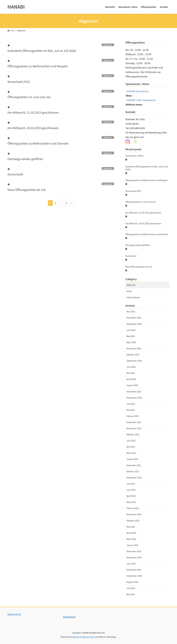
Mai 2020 (131, 527)
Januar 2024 (132, 385)
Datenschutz (14, 614)
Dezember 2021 (134, 465)
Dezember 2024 (134, 348)
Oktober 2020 (133, 521)
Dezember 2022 (134, 422)
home (129, 291)
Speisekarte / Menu (135, 156)
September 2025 (134, 324)
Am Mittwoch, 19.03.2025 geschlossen (33, 128)
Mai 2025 (131, 336)
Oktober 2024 (133, 355)
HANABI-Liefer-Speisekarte (141, 100)
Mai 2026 (131, 311)
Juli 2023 (131, 404)
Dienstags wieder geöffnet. (25, 159)
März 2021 (131, 502)
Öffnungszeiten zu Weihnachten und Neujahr (38, 66)
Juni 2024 (131, 367)
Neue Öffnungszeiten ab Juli (27, 190)
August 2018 (132, 582)
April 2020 (131, 533)
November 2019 (134, 557)
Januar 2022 (132, 459)
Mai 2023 (131, 410)
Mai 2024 (131, 373)
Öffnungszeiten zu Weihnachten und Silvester (38, 143)
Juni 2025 (131, 330)
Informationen (133, 297)
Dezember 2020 (134, 514)
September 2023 (134, 398)
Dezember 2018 (134, 570)
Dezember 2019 (134, 551)
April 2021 (131, 496)
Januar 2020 (132, 545)
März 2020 (131, 539)
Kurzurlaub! (15, 174)
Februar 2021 (133, 508)
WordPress (75, 637)
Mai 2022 (131, 447)
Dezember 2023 (134, 392)
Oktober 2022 (133, 434)
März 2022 (131, 453)
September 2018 (134, 576)
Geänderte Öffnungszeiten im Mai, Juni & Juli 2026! (42, 51)
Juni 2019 (131, 564)
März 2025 (131, 342)
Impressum (69, 617)
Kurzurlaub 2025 (19, 82)
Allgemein (108, 45)
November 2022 (134, 428)
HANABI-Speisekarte (138, 91)
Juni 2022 (131, 441)
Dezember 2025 (134, 318)
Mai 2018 (131, 594)
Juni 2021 (131, 490)
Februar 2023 (133, 416)
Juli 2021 (131, 484)
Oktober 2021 (133, 471)
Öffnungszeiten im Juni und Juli (29, 97)
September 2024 (134, 361)
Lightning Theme (88, 637)
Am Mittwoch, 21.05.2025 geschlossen (33, 112)
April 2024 (131, 379)
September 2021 (134, 478)
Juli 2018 (131, 588)
